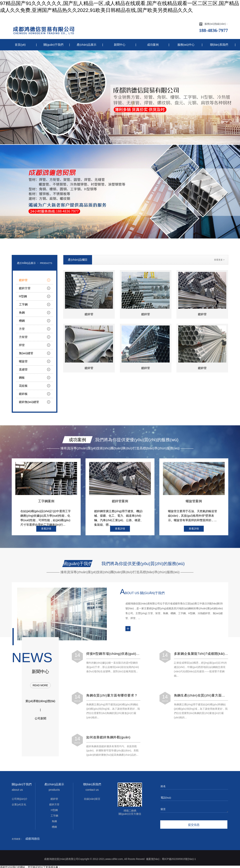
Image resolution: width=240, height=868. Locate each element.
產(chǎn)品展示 (87, 45)
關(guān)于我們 (53, 45)
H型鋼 (23, 296)
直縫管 (23, 369)
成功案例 (153, 45)
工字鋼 (23, 304)
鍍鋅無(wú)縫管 (29, 402)
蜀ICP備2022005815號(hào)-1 (179, 859)
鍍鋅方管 (25, 288)
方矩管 (23, 337)
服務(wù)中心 (186, 45)
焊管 (22, 345)
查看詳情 (46, 529)
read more (40, 685)
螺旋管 (23, 361)
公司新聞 (40, 718)
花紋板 (23, 386)
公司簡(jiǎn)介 (20, 799)
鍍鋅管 (23, 280)
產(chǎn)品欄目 (78, 260)
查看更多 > (219, 260)
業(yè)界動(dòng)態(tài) (40, 701)
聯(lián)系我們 (219, 45)
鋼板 (22, 378)
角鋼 (22, 313)
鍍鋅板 (23, 394)
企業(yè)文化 (19, 804)
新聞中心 (120, 45)
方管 (22, 329)
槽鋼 (22, 321)
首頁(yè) (20, 45)
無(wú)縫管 (26, 353)
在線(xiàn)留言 (92, 799)
